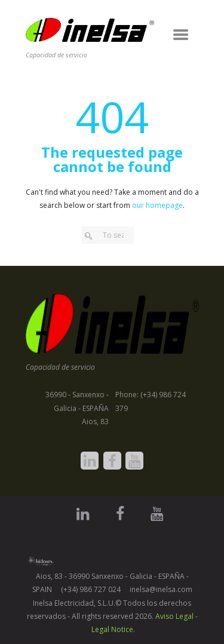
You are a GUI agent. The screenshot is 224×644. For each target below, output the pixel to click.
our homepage (157, 205)
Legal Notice (112, 629)
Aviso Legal (174, 616)
